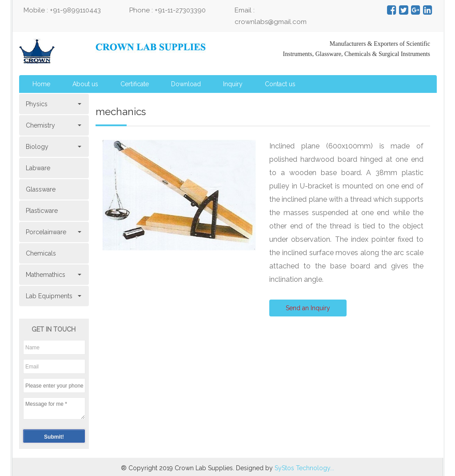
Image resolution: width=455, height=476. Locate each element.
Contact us (280, 84)
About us (85, 84)
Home (41, 84)
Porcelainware (53, 232)
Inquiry (233, 84)
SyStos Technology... (304, 468)
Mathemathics (53, 275)
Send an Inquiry (308, 308)
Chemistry (53, 125)
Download (186, 84)
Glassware (41, 189)
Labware (38, 168)
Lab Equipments (53, 296)
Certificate (135, 84)
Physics (53, 104)
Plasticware (42, 211)
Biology (53, 147)
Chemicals (41, 253)
